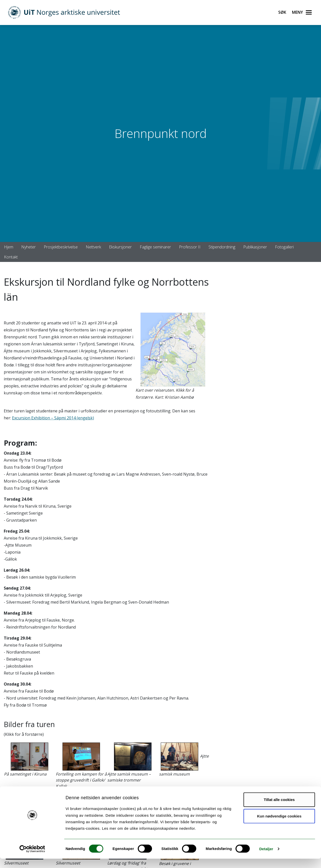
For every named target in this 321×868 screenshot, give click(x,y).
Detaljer (266, 858)
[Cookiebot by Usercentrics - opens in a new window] (32, 858)
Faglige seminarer (155, 247)
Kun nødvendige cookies (279, 825)
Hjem (9, 247)
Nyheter (28, 247)
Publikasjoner (255, 247)
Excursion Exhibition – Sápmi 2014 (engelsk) (53, 418)
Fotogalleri (284, 247)
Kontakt (11, 257)
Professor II (190, 247)
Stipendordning (222, 247)
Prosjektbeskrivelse (61, 247)
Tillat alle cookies (279, 809)
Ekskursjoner (120, 247)
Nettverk (93, 247)
